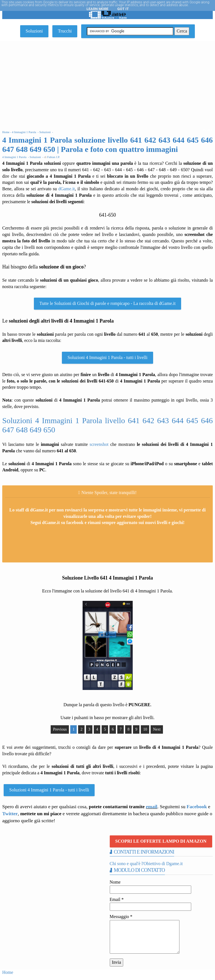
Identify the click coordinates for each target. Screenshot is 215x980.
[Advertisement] (107, 83)
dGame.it (66, 189)
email (152, 807)
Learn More (97, 9)
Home (8, 972)
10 (145, 729)
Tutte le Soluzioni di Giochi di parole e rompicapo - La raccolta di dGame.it (107, 303)
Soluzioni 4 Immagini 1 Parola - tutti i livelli (107, 357)
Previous (60, 729)
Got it (123, 9)
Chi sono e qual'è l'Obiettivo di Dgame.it (146, 864)
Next (157, 729)
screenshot (99, 444)
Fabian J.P (53, 157)
